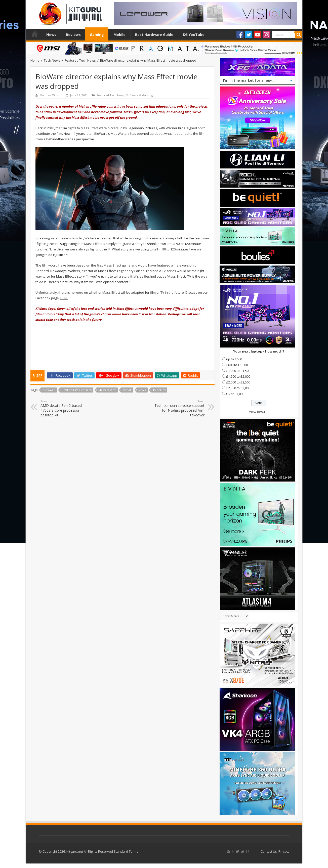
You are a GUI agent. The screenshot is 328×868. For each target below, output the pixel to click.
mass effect (107, 390)
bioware (49, 390)
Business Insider (70, 238)
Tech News (52, 60)
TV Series (159, 390)
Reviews (73, 35)
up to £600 (234, 359)
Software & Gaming (139, 95)
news (142, 390)
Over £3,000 (235, 394)
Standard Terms (126, 851)
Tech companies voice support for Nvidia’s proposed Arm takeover (179, 408)
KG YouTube (194, 35)
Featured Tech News (80, 60)
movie (127, 390)
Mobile (119, 35)
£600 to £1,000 (237, 365)
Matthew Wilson (51, 95)
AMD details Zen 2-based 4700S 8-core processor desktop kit (66, 408)
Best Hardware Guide (154, 35)
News (51, 35)
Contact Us (269, 851)
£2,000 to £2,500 (238, 382)
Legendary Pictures (77, 390)
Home (35, 34)
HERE (64, 298)
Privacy (284, 851)
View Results (259, 412)
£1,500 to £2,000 (238, 376)
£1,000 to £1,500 (238, 371)
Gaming (97, 35)
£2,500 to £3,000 (238, 388)
